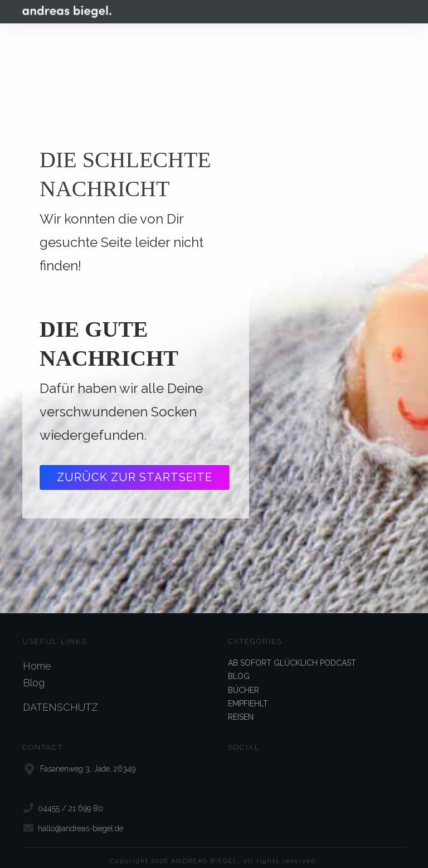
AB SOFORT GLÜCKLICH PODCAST (292, 653)
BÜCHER (244, 680)
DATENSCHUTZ (60, 697)
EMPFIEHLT (248, 694)
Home (37, 656)
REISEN (241, 707)
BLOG (239, 666)
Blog (34, 673)
